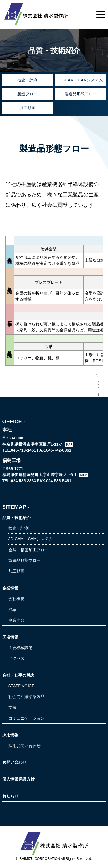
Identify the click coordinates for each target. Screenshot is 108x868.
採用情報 (10, 735)
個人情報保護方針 (18, 779)
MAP (69, 445)
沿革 (12, 610)
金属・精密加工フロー (29, 550)
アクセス (16, 658)
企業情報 (10, 588)
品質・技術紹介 (16, 518)
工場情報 (10, 637)
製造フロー (27, 94)
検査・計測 (27, 80)
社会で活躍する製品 (26, 696)
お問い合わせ (14, 762)
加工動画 (27, 108)
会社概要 (16, 599)
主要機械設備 (20, 648)
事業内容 (16, 620)
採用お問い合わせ (24, 746)
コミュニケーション (26, 718)
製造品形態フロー (81, 94)
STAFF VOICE (21, 686)
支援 (12, 707)
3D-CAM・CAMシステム (80, 80)
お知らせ (10, 796)
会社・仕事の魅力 (18, 675)
